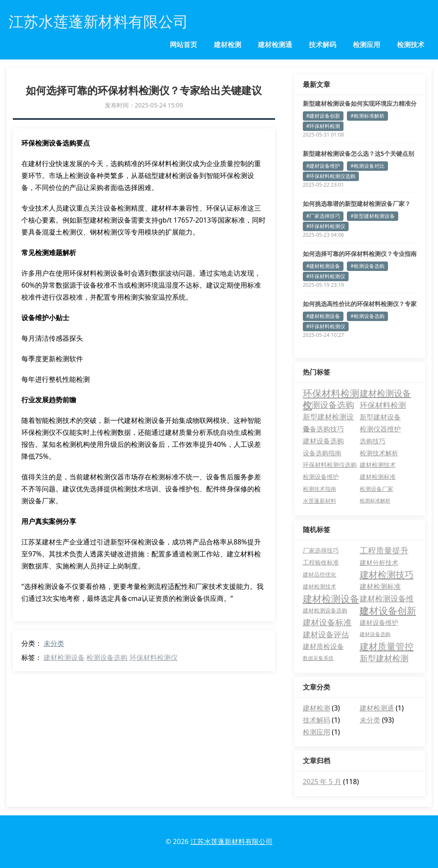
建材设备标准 (327, 622)
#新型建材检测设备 (373, 216)
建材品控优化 (320, 574)
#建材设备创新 (323, 116)
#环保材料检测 (323, 126)
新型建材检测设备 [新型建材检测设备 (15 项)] (328, 417)
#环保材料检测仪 (326, 226)
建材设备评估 (326, 634)
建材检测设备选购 (325, 610)
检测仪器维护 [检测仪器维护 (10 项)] (380, 429)
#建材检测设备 (323, 266)
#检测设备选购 (367, 266)
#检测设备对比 (367, 166)
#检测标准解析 (367, 116)
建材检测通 (275, 45)
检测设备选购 (107, 657)
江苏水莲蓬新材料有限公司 (231, 841)
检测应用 (367, 45)
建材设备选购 (375, 634)
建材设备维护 (379, 622)
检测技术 (411, 45)
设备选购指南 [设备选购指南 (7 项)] (322, 453)
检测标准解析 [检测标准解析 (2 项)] (375, 501)
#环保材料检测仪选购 (331, 176)
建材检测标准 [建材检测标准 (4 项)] (378, 477)
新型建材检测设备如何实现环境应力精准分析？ (360, 104)
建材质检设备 (323, 646)
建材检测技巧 (387, 574)
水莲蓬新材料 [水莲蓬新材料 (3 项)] (320, 501)
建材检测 (228, 45)
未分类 (54, 643)
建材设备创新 (388, 610)
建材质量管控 (387, 646)
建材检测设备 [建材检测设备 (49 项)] (385, 393)
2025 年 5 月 (322, 782)
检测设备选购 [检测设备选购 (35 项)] (328, 405)
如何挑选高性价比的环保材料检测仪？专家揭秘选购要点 (360, 304)
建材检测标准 (380, 586)
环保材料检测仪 (154, 657)
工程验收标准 (321, 562)
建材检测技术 (320, 586)
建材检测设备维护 (387, 599)
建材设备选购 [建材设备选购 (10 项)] (323, 441)
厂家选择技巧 (321, 550)
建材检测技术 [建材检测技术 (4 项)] (378, 465)
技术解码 (323, 45)
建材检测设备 (64, 657)
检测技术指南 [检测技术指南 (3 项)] (320, 489)
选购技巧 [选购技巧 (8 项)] (373, 441)
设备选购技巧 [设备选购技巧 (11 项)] (323, 429)
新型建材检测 (384, 658)
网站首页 (183, 45)
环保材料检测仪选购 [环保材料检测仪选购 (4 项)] (330, 465)
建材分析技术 (379, 562)
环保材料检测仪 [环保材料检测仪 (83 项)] (331, 393)
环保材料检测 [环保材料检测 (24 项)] (383, 405)
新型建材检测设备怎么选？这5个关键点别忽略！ (358, 154)
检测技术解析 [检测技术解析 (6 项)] (379, 453)
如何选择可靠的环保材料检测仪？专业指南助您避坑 (360, 254)
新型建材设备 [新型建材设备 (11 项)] (380, 417)
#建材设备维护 (323, 166)
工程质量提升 (384, 550)
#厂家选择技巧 (323, 216)
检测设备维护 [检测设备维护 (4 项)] (321, 477)
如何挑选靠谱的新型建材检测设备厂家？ (357, 204)
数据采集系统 (318, 658)
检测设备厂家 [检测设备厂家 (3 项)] (376, 489)
